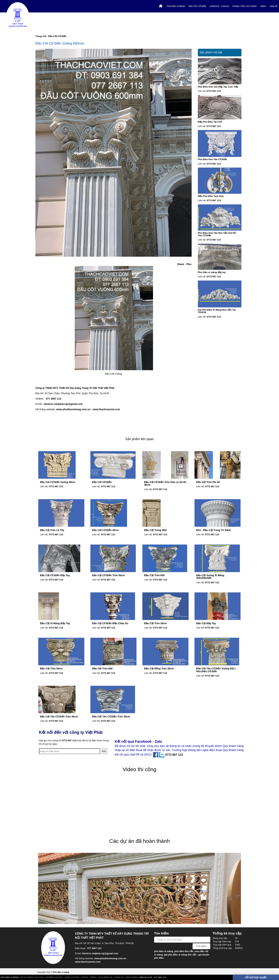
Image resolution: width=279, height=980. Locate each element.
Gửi (104, 751)
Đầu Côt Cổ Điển (102, 482)
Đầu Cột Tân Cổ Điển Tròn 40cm (59, 717)
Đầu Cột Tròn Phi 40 (208, 482)
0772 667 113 (214, 91)
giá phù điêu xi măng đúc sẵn (180, 955)
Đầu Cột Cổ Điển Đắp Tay (55, 575)
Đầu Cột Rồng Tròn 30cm (159, 669)
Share (181, 264)
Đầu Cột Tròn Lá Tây (52, 530)
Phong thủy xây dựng (245, 6)
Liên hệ (273, 6)
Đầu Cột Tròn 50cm (51, 669)
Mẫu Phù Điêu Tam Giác (211, 196)
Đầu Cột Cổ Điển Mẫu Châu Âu (110, 623)
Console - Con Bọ (219, 6)
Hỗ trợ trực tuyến (256, 977)
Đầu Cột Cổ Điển (197, 6)
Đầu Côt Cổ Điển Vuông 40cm (58, 482)
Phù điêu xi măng (176, 6)
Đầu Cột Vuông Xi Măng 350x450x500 (210, 577)
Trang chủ (41, 36)
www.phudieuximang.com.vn (73, 409)
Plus (189, 264)
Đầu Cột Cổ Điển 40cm (105, 530)
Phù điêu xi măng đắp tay (212, 272)
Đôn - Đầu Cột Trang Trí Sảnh (214, 530)
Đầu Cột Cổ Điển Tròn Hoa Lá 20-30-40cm (165, 483)
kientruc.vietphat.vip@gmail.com (63, 404)
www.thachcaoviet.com (106, 409)
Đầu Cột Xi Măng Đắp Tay (55, 623)
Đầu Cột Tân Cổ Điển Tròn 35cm (111, 717)
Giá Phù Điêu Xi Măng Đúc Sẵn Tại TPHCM (217, 311)
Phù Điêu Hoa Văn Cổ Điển (213, 159)
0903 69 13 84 (146, 977)
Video (263, 6)
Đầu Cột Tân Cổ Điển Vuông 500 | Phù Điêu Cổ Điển (216, 670)
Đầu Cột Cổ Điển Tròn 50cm (109, 575)
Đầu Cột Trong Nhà (155, 530)
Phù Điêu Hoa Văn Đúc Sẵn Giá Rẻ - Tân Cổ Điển (217, 234)
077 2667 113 (54, 399)
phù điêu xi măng (164, 951)
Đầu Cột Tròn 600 (154, 575)
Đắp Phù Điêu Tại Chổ (210, 122)
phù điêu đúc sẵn (184, 951)
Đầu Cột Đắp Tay (206, 623)
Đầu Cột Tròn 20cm (155, 623)
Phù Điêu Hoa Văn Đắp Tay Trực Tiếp (218, 87)
